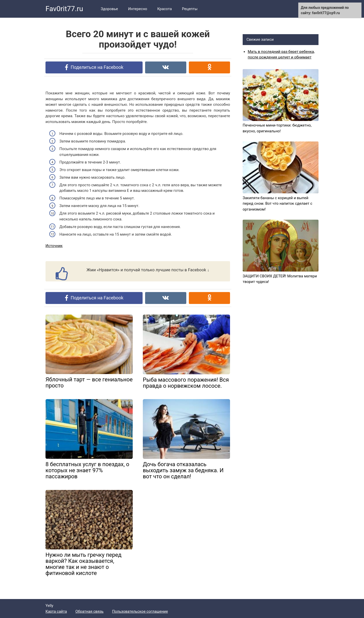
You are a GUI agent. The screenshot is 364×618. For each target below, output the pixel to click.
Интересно (138, 9)
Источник (54, 246)
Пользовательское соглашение (140, 611)
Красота (165, 9)
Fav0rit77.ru (64, 9)
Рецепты (190, 9)
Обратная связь (89, 611)
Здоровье (109, 9)
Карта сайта (56, 611)
